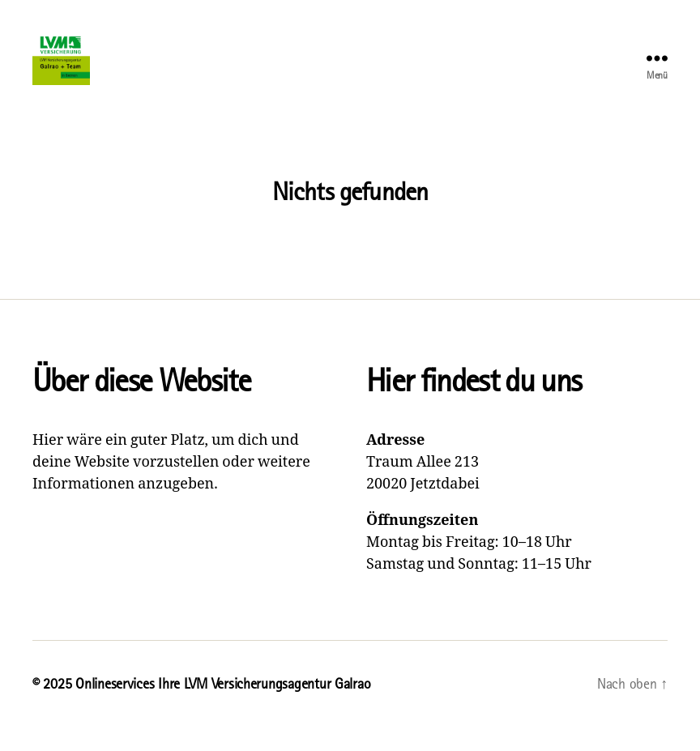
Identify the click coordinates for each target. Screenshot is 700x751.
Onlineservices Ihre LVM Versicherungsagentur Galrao (223, 705)
